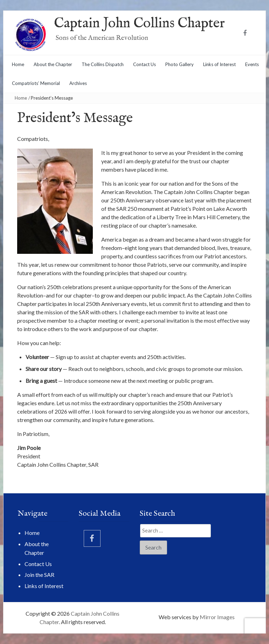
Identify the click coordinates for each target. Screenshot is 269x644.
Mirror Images (217, 617)
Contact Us (144, 64)
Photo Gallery (180, 64)
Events (252, 64)
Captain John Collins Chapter (139, 24)
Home (18, 64)
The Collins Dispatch (103, 64)
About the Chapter (53, 64)
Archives (78, 83)
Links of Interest (219, 64)
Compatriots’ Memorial (36, 83)
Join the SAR (39, 575)
